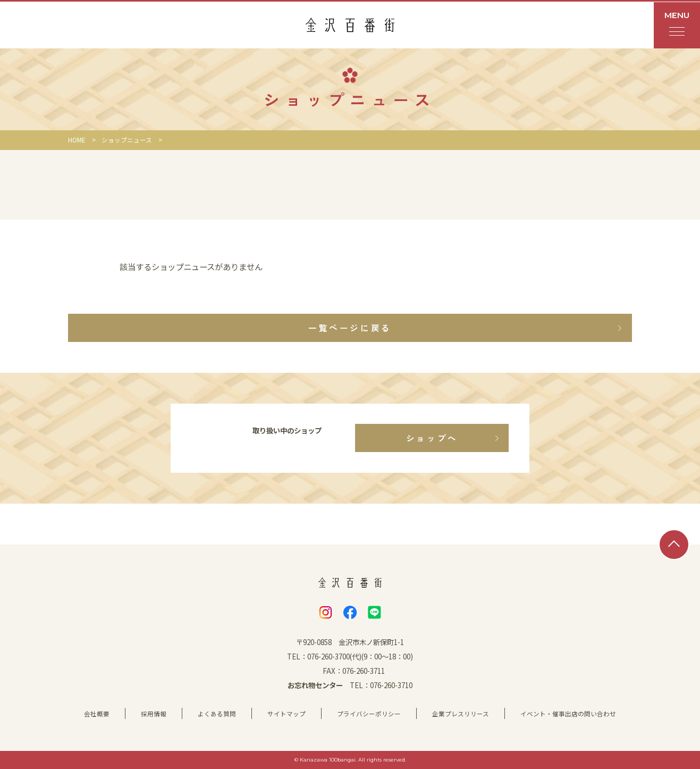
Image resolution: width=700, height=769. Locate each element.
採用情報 (154, 714)
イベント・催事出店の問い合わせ (568, 714)
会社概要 (97, 714)
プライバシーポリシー (369, 714)
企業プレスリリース (461, 714)
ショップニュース (127, 140)
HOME (77, 140)
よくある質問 (217, 714)
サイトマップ (286, 714)
